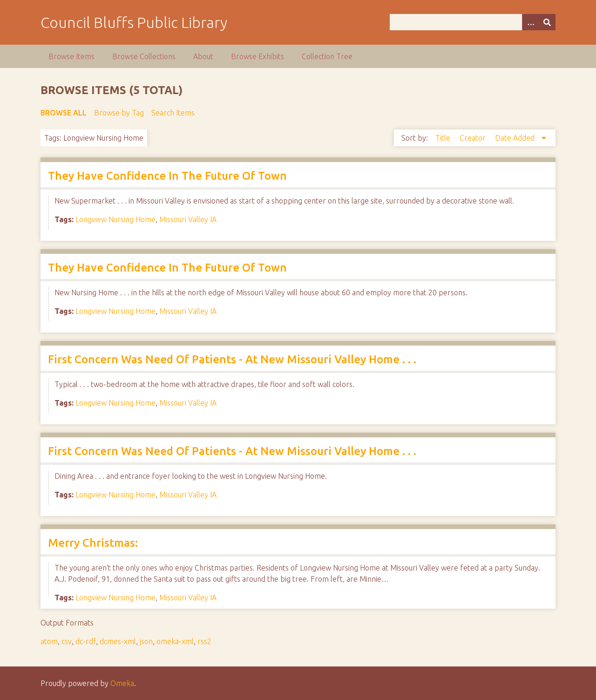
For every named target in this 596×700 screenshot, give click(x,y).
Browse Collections (144, 56)
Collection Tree (327, 56)
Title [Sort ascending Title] (444, 138)
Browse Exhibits (257, 56)
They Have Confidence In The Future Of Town (167, 176)
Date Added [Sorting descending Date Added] (516, 138)
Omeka (122, 683)
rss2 (204, 641)
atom (49, 641)
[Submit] (547, 22)
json (146, 641)
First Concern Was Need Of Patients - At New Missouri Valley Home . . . (232, 359)
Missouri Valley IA (188, 219)
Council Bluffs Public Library (134, 22)
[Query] (473, 22)
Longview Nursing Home (115, 219)
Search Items (173, 113)
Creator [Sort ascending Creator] (474, 138)
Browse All (64, 113)
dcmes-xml (118, 641)
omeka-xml (175, 641)
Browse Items (71, 56)
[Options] (530, 22)
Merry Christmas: (93, 543)
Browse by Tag (119, 113)
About (203, 56)
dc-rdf (86, 641)
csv (67, 641)
